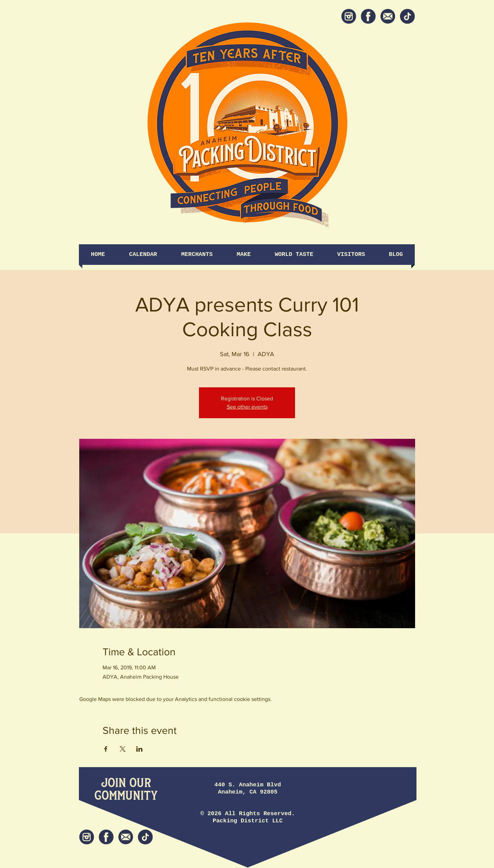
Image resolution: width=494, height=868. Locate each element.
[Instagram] (349, 16)
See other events (247, 407)
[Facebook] (368, 16)
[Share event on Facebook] (106, 749)
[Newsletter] (388, 16)
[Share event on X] (123, 749)
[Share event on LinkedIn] (139, 749)
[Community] (126, 796)
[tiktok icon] (407, 16)
